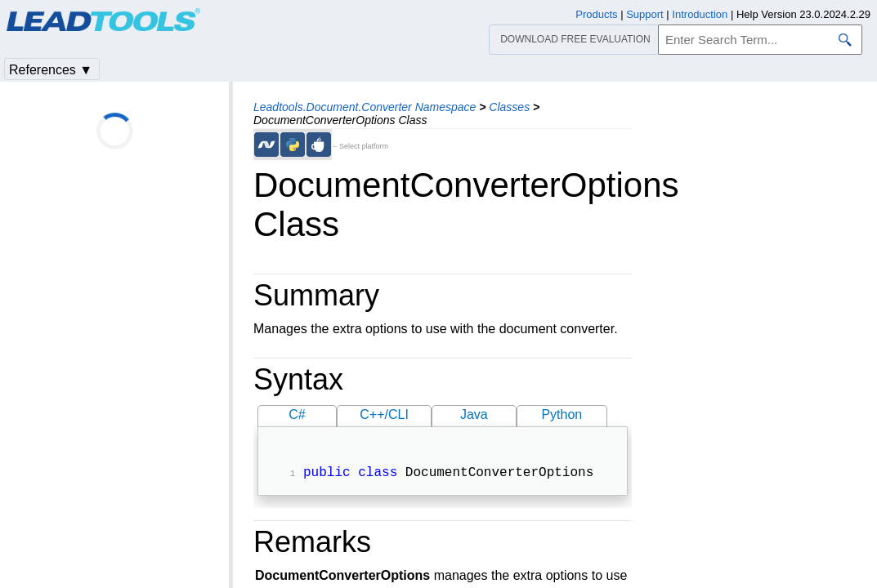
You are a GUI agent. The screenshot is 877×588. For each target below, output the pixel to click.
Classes (509, 107)
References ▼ (51, 70)
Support (645, 14)
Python (562, 414)
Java (474, 414)
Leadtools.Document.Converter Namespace (365, 107)
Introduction (700, 14)
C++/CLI (384, 414)
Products (596, 14)
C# (297, 414)
